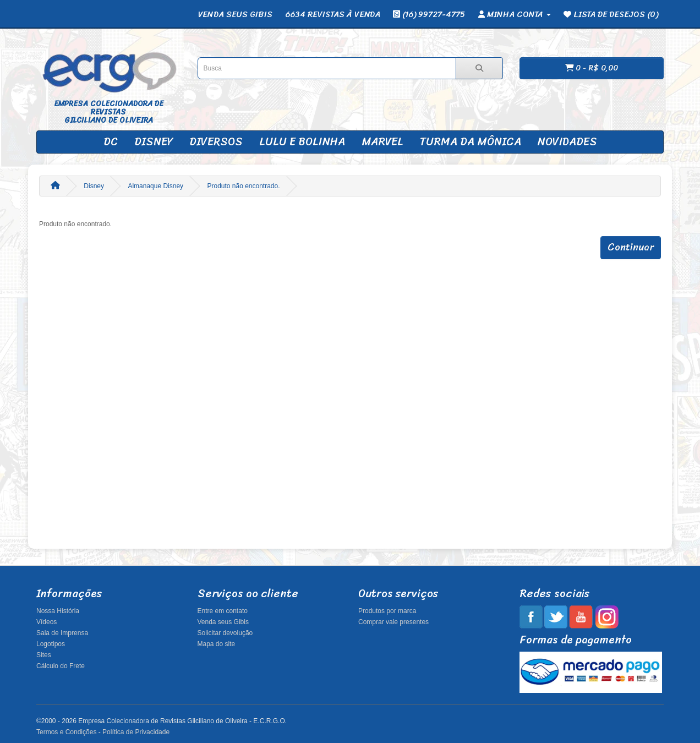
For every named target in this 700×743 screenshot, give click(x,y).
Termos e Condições (66, 732)
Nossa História (58, 611)
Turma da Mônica (471, 142)
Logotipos (51, 644)
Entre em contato (223, 611)
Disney (154, 142)
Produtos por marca (387, 611)
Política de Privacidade (136, 732)
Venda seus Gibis (223, 622)
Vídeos (47, 622)
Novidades (567, 142)
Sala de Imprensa (62, 633)
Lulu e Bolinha (302, 142)
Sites (44, 655)
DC (111, 142)
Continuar (631, 247)
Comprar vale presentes (393, 622)
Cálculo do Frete (61, 666)
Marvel (382, 142)
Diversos (216, 142)
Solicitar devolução (225, 633)
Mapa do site (217, 644)
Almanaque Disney (155, 186)
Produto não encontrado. (243, 186)
